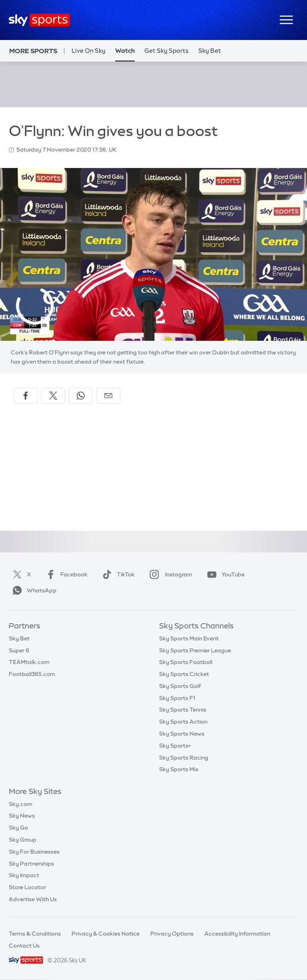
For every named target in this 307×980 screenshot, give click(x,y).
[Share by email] (108, 396)
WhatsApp (33, 590)
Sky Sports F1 (177, 698)
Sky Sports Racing (184, 758)
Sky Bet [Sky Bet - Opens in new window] (210, 51)
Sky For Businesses (34, 852)
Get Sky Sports (166, 51)
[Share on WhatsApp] (81, 396)
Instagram (169, 574)
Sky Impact (24, 875)
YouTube (224, 574)
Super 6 (19, 650)
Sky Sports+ (175, 746)
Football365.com (32, 674)
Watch (125, 51)
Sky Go (18, 828)
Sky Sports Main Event (189, 638)
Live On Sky (89, 51)
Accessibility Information (237, 934)
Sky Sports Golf (180, 686)
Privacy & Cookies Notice (106, 934)
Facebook (65, 574)
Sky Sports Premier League (195, 650)
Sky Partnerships (31, 864)
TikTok (117, 574)
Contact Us (24, 946)
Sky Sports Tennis (183, 710)
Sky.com (21, 804)
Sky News (22, 816)
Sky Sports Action (183, 722)
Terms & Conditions (35, 934)
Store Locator (27, 887)
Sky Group (23, 840)
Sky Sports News (182, 734)
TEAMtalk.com (29, 662)
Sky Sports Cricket (184, 674)
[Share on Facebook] (26, 396)
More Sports (33, 51)
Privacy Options (172, 934)
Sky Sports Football (186, 662)
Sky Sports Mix (179, 769)
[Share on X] (53, 396)
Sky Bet (19, 638)
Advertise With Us (33, 899)
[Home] (39, 20)
